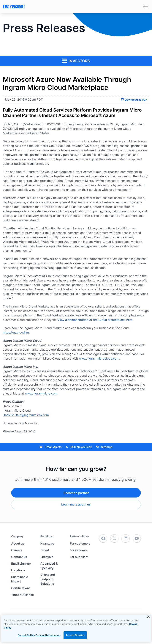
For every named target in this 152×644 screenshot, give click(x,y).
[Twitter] (114, 539)
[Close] (148, 617)
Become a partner (76, 493)
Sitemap (104, 447)
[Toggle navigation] (145, 7)
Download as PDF (134, 99)
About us (18, 543)
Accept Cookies (75, 635)
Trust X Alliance (22, 595)
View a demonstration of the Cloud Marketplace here (95, 320)
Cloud (45, 550)
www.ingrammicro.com (41, 393)
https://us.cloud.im (16, 332)
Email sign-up (21, 563)
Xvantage (47, 543)
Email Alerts (51, 447)
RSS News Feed (79, 447)
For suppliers (79, 557)
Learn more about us (76, 504)
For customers (80, 543)
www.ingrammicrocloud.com (99, 358)
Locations (18, 570)
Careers (17, 550)
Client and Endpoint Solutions (48, 579)
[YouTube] (137, 539)
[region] (76, 629)
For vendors (78, 550)
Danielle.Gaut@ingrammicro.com (26, 415)
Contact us (19, 557)
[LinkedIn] (126, 539)
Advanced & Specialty (49, 566)
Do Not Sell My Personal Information (39, 635)
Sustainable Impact (20, 579)
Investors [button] (76, 61)
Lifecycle (47, 557)
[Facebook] (103, 539)
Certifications (21, 588)
